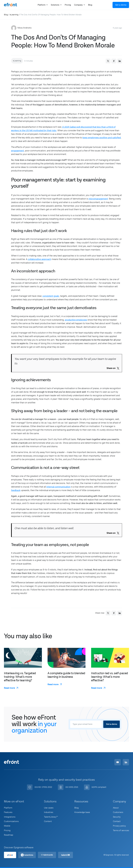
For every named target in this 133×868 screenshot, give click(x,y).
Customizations (11, 821)
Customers (118, 812)
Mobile (7, 826)
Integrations (10, 817)
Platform (8, 808)
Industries (49, 812)
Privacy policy (119, 826)
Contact (117, 821)
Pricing (68, 5)
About (116, 808)
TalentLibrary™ (51, 817)
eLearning (14, 15)
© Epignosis (108, 855)
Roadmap (9, 835)
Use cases (49, 808)
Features (8, 812)
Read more (9, 688)
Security (117, 817)
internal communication (59, 487)
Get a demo (121, 5)
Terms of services (121, 830)
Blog (90, 5)
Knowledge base (82, 812)
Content (48, 821)
